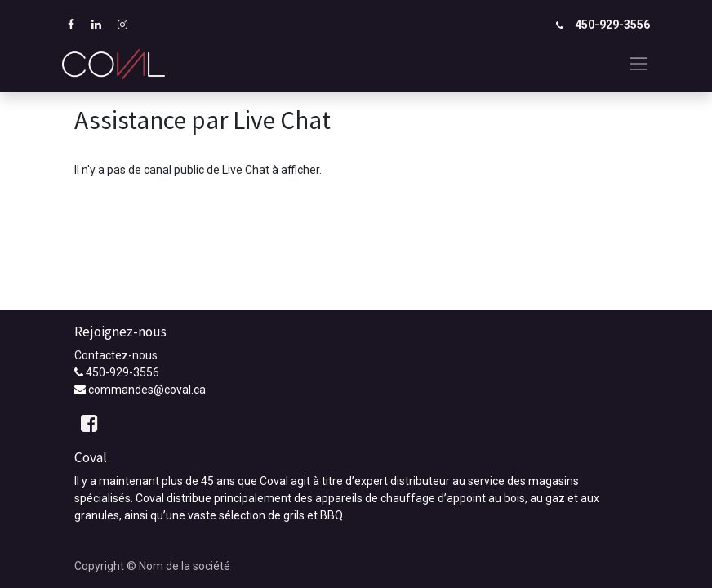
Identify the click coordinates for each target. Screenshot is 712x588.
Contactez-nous (116, 355)
